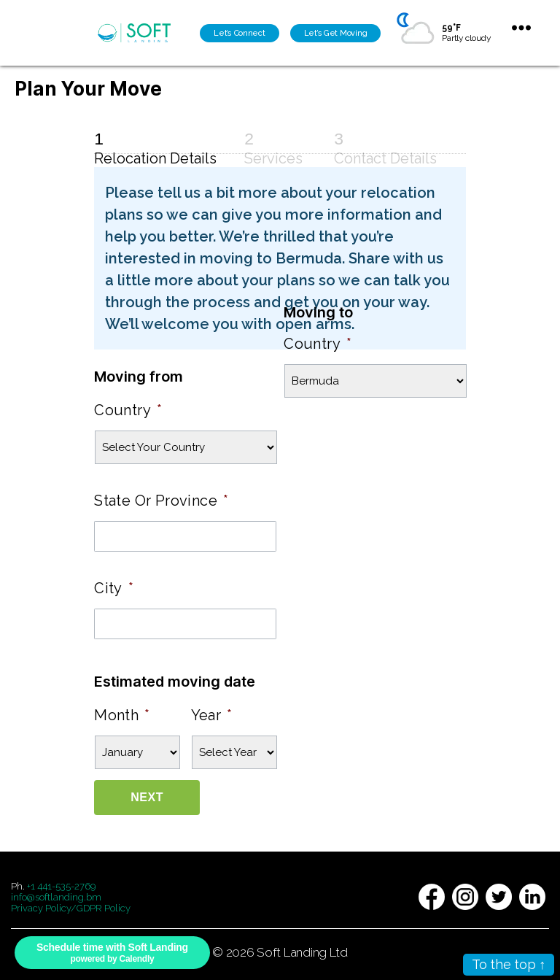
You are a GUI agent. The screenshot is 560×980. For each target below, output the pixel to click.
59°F (451, 28)
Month (122, 715)
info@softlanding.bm (56, 897)
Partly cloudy (467, 38)
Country (128, 410)
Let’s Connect (240, 33)
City (114, 588)
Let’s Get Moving (336, 33)
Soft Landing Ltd (302, 952)
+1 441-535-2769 (61, 886)
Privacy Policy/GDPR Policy (71, 908)
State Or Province (161, 501)
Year (212, 715)
